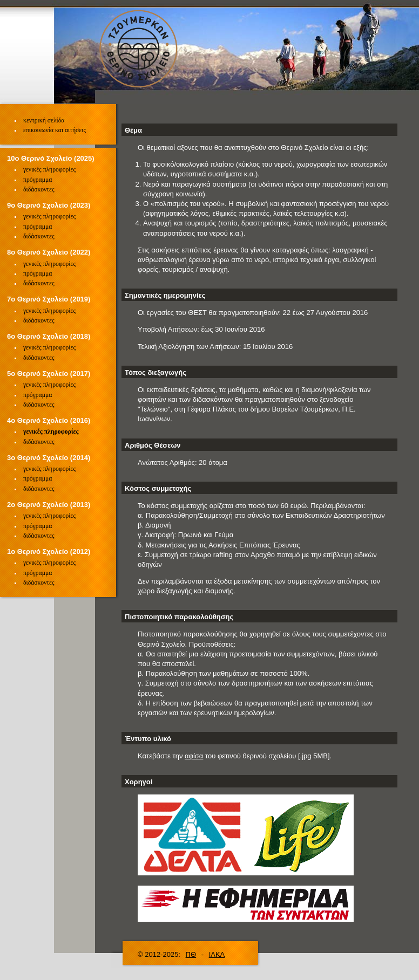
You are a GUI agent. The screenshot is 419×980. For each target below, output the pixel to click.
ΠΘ (191, 954)
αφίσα (194, 756)
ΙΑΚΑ (217, 954)
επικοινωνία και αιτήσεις (55, 130)
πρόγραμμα (38, 180)
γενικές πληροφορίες (49, 170)
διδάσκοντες (39, 190)
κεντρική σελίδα (44, 121)
